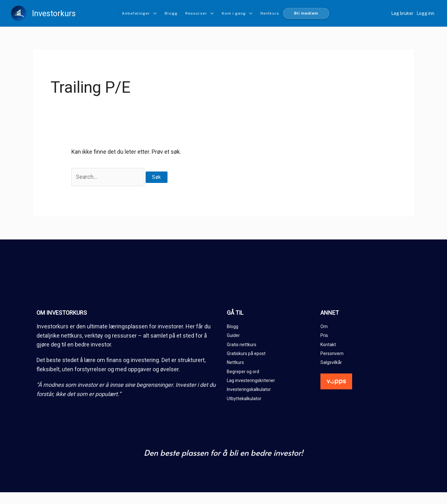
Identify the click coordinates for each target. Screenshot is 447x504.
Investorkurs (54, 13)
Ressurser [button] (196, 13)
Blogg (171, 13)
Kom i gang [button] (234, 13)
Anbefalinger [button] (136, 13)
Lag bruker (402, 13)
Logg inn (425, 13)
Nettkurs (270, 13)
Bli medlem (306, 13)
